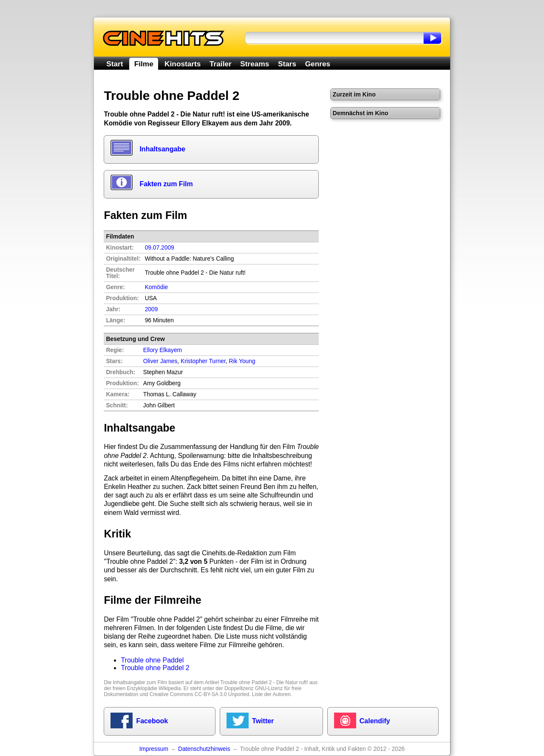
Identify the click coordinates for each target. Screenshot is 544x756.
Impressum (154, 749)
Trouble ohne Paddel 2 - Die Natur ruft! (264, 682)
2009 (152, 309)
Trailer (221, 64)
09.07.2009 (160, 248)
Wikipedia (170, 688)
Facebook (152, 721)
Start (115, 64)
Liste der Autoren (271, 694)
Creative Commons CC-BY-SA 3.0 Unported (199, 694)
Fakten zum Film (166, 184)
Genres (318, 64)
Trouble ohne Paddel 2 (155, 668)
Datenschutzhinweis (204, 749)
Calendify (375, 721)
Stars (287, 64)
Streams (255, 64)
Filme (144, 64)
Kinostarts (183, 64)
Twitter (263, 721)
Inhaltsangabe (162, 149)
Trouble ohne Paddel (152, 660)
